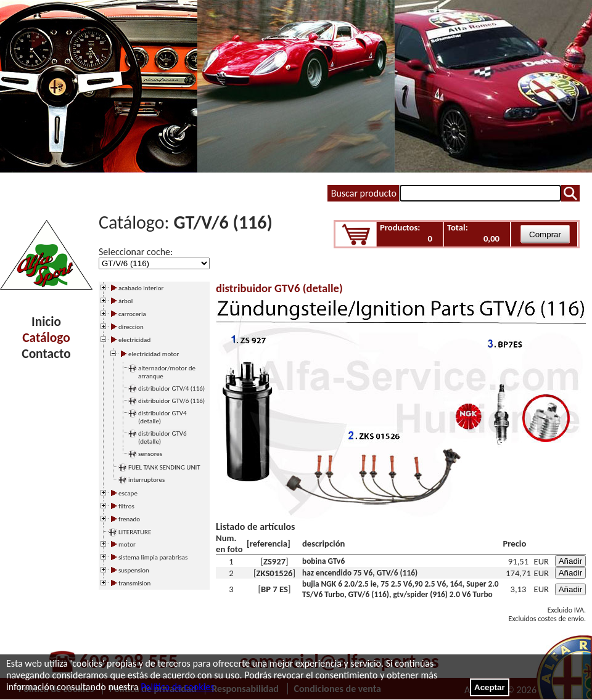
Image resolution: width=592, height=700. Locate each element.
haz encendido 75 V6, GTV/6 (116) (360, 573)
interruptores (146, 480)
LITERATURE (135, 532)
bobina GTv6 (323, 561)
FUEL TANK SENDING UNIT (164, 467)
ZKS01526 (275, 573)
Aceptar (490, 687)
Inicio (46, 322)
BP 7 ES (274, 589)
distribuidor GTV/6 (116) (171, 401)
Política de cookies (177, 687)
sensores (150, 454)
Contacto (46, 354)
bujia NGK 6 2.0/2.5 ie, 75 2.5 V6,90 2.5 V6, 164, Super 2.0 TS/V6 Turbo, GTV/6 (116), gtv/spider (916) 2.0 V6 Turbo (400, 589)
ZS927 (274, 561)
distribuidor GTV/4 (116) (171, 389)
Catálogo (46, 338)
